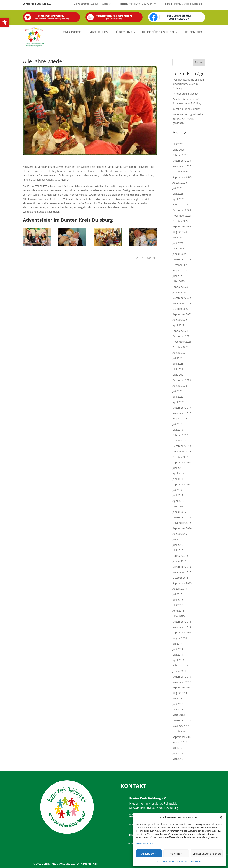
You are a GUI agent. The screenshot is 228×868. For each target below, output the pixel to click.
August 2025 (180, 183)
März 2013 (178, 715)
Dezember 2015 (182, 567)
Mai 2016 (178, 550)
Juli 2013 (177, 698)
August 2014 (180, 638)
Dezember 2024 (182, 210)
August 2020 (180, 386)
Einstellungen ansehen (207, 854)
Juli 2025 (177, 188)
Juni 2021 (178, 364)
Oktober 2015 (180, 578)
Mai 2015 (178, 605)
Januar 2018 (179, 479)
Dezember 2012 (182, 720)
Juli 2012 (177, 748)
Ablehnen (176, 854)
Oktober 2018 (180, 457)
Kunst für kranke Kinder (186, 109)
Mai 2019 (178, 430)
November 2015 (182, 572)
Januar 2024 (179, 254)
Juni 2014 (178, 649)
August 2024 (180, 232)
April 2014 (178, 660)
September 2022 (182, 314)
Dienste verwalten (145, 844)
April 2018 (178, 473)
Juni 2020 (178, 397)
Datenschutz (182, 861)
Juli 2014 (177, 644)
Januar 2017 (179, 512)
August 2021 (180, 353)
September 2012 (182, 737)
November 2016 (182, 523)
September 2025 (182, 177)
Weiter (151, 258)
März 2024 (178, 248)
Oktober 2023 (180, 265)
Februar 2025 (180, 204)
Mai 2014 (178, 655)
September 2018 (182, 463)
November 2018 (182, 451)
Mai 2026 (178, 144)
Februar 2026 (180, 155)
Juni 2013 (178, 704)
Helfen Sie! (193, 32)
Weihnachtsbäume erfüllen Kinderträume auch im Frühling (188, 84)
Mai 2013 (178, 709)
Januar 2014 (179, 671)
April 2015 (178, 611)
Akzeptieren (149, 854)
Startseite (72, 32)
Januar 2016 (179, 561)
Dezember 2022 (182, 298)
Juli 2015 (177, 594)
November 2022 (182, 303)
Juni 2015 (178, 600)
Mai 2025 (178, 194)
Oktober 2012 (180, 731)
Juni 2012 (178, 753)
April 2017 (178, 501)
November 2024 (182, 216)
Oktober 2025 (180, 172)
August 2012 (180, 742)
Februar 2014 (180, 665)
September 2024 (182, 226)
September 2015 (182, 583)
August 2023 (180, 270)
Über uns (124, 32)
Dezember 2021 (182, 336)
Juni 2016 (178, 545)
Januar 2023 (179, 292)
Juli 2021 (177, 358)
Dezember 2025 (182, 161)
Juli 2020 (177, 391)
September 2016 (182, 528)
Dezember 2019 (182, 408)
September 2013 (182, 687)
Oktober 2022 (180, 309)
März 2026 (178, 150)
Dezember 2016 (182, 517)
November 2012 (182, 726)
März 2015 (178, 616)
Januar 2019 (179, 440)
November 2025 (182, 166)
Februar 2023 (180, 287)
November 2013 (182, 682)
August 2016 (180, 534)
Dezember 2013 (182, 677)
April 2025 (178, 199)
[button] (5, 22)
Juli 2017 (177, 490)
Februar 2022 (180, 331)
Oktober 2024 (180, 221)
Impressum (196, 861)
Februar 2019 (180, 435)
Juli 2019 (177, 424)
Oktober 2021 (180, 347)
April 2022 (178, 325)
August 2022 (180, 320)
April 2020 (178, 402)
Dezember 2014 (182, 622)
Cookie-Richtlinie (166, 861)
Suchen (199, 62)
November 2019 (182, 413)
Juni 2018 (178, 468)
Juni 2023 (178, 276)
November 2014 (182, 627)
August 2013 (180, 693)
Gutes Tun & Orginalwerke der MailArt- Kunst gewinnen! (188, 119)
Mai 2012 (178, 759)
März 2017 (178, 506)
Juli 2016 (177, 539)
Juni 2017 (178, 495)
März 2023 (178, 281)
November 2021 (182, 342)
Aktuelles (99, 32)
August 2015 (180, 589)
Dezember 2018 (182, 446)
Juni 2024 (178, 243)
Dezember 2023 (182, 259)
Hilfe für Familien (158, 32)
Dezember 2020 (182, 380)
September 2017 (182, 484)
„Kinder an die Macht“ (185, 94)
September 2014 (182, 633)
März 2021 (178, 375)
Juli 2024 (177, 237)
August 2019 (180, 418)
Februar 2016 (180, 556)
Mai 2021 (178, 369)
